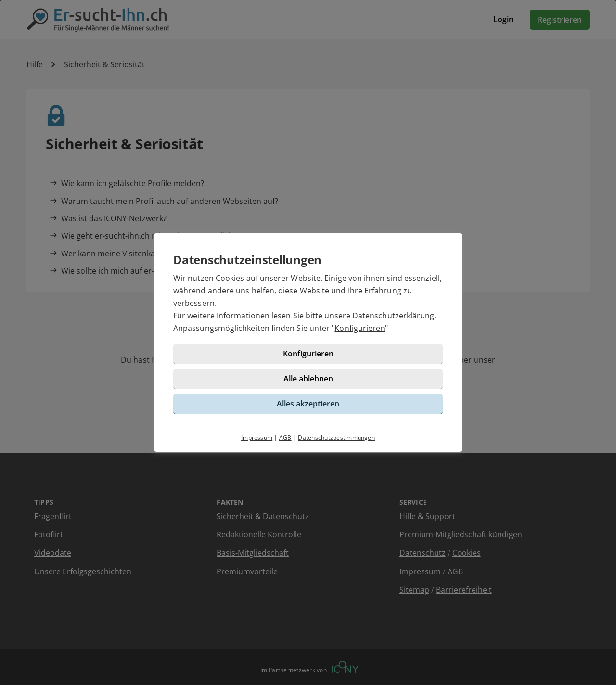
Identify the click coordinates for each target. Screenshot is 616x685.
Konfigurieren (360, 328)
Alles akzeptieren (308, 404)
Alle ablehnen (308, 379)
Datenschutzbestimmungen (336, 438)
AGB (285, 438)
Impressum (257, 438)
